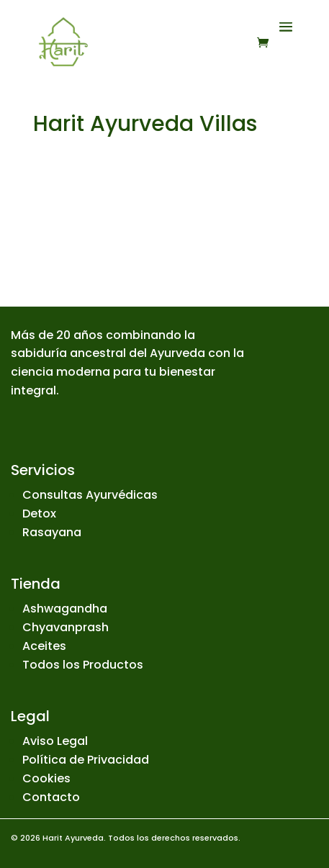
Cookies (46, 778)
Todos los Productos (83, 665)
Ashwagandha (65, 609)
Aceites (44, 646)
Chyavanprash (66, 627)
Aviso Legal (55, 741)
